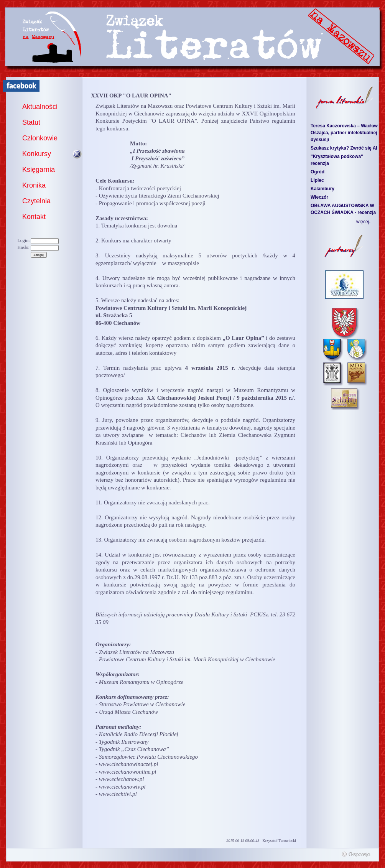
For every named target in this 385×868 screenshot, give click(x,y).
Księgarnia (39, 170)
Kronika (34, 185)
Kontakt (34, 217)
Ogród (318, 172)
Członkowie (40, 138)
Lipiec (317, 180)
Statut (31, 122)
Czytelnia (36, 201)
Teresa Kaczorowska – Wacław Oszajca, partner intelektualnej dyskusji (344, 133)
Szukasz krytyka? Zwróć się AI (344, 148)
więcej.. (364, 222)
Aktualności (40, 107)
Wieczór (319, 197)
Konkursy (37, 154)
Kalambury (322, 189)
